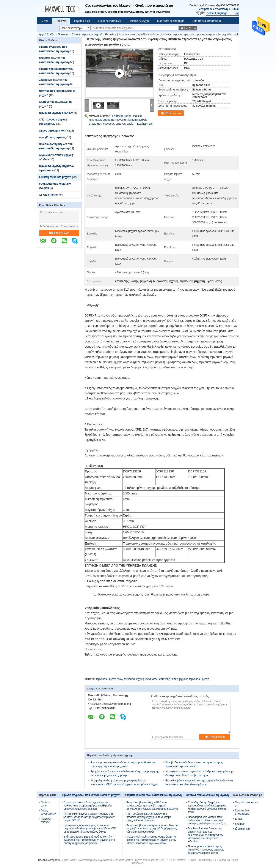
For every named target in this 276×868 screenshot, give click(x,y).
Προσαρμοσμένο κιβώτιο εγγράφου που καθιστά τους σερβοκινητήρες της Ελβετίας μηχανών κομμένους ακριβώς (88, 806)
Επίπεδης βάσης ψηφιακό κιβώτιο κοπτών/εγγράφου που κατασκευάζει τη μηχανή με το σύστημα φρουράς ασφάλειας (89, 840)
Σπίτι (45, 21)
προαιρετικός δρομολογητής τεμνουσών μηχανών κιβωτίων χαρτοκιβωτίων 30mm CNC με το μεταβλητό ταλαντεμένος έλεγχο (90, 828)
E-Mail (239, 819)
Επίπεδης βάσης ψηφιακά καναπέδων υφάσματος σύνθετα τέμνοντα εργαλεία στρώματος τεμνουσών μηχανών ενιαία (118, 120)
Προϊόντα (61, 21)
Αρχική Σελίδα (46, 35)
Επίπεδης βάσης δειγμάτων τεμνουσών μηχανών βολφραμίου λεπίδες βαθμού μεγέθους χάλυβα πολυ (207, 807)
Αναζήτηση (190, 28)
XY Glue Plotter (48, 195)
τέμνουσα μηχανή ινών (109, 679)
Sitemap (240, 824)
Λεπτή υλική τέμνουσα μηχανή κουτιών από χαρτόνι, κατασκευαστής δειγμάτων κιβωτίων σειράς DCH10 (89, 817)
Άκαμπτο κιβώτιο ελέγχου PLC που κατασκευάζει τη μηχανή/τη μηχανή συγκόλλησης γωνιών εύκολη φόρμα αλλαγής (152, 806)
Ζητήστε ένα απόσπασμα (215, 9)
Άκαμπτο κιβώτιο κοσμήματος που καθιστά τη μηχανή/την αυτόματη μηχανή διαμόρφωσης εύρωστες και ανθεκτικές (153, 828)
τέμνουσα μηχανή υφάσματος (141, 679)
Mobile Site (243, 829)
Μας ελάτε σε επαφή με (171, 21)
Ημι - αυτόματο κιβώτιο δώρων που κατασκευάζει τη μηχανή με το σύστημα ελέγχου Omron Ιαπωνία (149, 817)
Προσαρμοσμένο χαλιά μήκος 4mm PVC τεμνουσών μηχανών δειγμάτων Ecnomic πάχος (206, 850)
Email (236, 9)
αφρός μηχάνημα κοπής (54, 131)
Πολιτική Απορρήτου (50, 860)
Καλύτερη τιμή (145, 124)
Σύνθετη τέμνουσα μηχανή (87, 35)
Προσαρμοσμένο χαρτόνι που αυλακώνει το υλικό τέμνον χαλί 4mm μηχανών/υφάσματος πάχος (207, 820)
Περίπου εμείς (82, 21)
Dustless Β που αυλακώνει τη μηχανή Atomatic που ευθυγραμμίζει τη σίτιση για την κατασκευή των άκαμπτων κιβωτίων (206, 835)
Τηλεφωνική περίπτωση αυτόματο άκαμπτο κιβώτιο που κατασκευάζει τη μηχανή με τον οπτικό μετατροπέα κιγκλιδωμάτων (151, 840)
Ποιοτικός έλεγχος (139, 21)
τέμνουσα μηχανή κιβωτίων (56, 113)
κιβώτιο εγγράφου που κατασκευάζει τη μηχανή (91, 795)
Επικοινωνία (59, 233)
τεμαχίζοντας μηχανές (52, 137)
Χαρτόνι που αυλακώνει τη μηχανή (208, 795)
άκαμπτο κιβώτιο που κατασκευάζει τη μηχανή (153, 795)
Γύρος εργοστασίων (109, 21)
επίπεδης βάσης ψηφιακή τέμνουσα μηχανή (184, 679)
